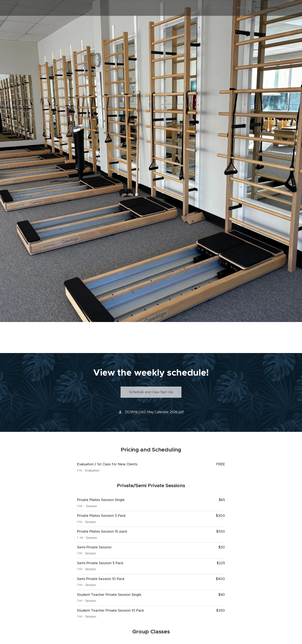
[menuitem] (271, 8)
